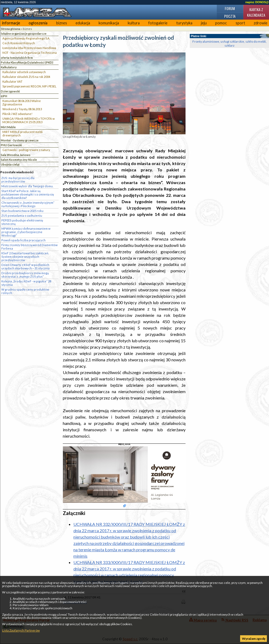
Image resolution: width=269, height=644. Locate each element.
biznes (62, 23)
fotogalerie (158, 23)
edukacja (83, 23)
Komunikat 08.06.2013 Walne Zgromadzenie (22, 103)
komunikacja (109, 23)
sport (240, 23)
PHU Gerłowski (11, 145)
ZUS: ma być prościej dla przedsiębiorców (18, 180)
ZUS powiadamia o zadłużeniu (22, 216)
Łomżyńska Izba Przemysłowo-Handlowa (29, 48)
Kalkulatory (9, 67)
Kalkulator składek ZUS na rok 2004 (26, 77)
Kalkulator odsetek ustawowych (24, 72)
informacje (11, 23)
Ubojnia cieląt (10, 164)
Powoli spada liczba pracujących (23, 240)
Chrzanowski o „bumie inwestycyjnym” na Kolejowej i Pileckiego (28, 204)
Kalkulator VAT (12, 81)
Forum (230, 8)
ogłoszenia (38, 23)
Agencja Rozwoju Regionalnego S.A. (26, 38)
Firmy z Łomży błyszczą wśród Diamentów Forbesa (29, 247)
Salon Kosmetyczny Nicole (19, 160)
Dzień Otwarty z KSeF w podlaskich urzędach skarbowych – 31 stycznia (25, 267)
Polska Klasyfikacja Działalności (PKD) (27, 62)
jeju (204, 23)
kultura (134, 23)
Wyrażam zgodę (254, 639)
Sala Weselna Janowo (16, 155)
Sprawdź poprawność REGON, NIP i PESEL (29, 86)
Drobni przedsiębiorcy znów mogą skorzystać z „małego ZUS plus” (25, 275)
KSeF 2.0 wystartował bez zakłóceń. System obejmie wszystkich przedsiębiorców (25, 257)
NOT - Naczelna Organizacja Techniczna (30, 53)
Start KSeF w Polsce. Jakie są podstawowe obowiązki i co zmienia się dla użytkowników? (28, 194)
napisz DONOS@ (257, 2)
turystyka (184, 23)
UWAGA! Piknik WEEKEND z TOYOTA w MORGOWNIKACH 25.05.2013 (28, 120)
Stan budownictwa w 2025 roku (22, 211)
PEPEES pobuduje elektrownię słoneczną (22, 222)
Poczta (230, 16)
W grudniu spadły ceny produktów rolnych (25, 291)
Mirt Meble (8, 127)
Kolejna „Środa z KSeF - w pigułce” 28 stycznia (26, 283)
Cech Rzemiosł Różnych (19, 43)
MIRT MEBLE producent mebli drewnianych (23, 134)
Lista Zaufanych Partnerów (21, 630)
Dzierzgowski (10, 91)
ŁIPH (4, 96)
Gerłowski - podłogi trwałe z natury (26, 150)
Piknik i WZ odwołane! (17, 114)
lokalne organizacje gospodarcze (24, 34)
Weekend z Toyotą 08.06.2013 (22, 109)
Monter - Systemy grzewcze (20, 140)
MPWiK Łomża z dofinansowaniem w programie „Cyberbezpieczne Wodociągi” (26, 232)
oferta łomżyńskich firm (17, 58)
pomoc (221, 23)
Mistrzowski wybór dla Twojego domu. (27, 186)
